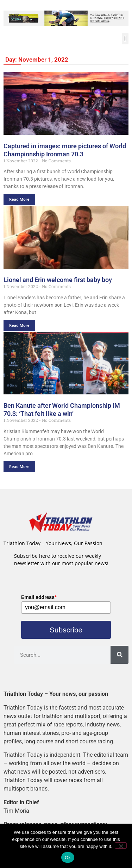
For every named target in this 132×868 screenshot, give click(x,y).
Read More (19, 199)
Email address (39, 597)
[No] (121, 845)
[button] (125, 39)
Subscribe (66, 630)
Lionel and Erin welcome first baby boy (58, 280)
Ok (68, 858)
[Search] (120, 655)
